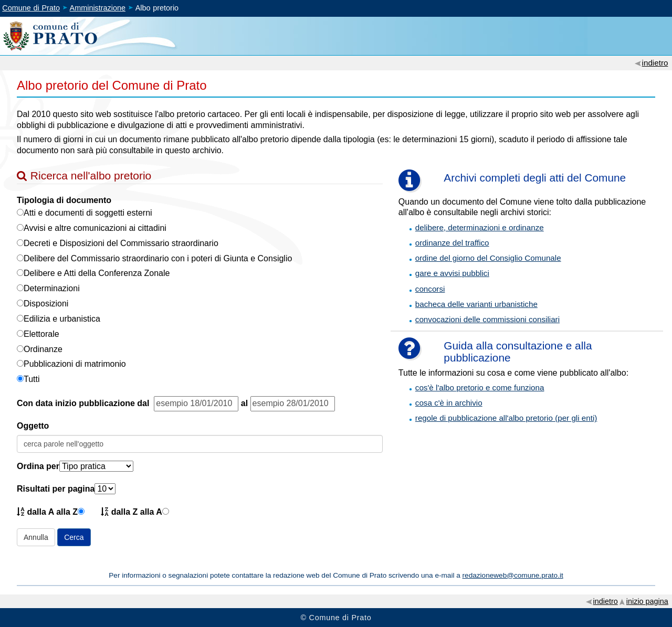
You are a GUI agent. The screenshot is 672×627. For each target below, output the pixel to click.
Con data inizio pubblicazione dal (85, 403)
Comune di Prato (31, 8)
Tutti (32, 379)
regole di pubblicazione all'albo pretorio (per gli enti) (506, 418)
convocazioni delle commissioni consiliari (487, 319)
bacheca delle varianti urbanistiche (476, 304)
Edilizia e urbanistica (62, 319)
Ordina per (38, 466)
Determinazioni (52, 288)
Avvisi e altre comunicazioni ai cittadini (95, 228)
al (244, 403)
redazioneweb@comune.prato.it (513, 575)
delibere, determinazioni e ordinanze (480, 227)
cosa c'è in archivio (449, 403)
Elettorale (41, 334)
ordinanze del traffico (452, 243)
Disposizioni (46, 304)
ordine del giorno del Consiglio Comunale (488, 258)
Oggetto (33, 426)
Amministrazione (98, 8)
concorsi (430, 289)
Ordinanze (43, 349)
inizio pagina (647, 601)
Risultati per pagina (56, 489)
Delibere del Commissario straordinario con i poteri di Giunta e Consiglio (158, 258)
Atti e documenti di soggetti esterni (88, 213)
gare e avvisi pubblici (452, 273)
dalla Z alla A (132, 511)
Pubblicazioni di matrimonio (75, 364)
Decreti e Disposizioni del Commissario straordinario (121, 243)
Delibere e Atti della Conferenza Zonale (97, 273)
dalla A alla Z (47, 511)
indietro (655, 63)
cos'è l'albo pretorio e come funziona (480, 387)
